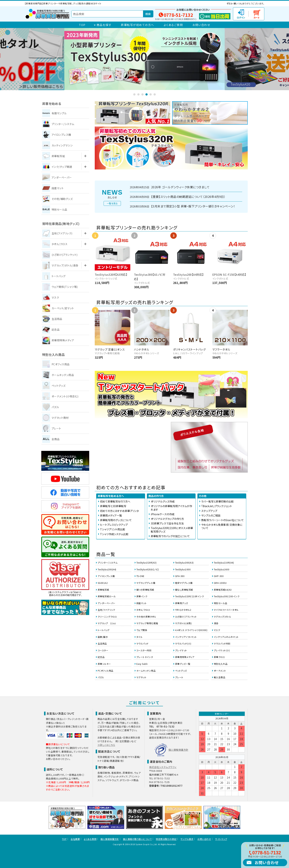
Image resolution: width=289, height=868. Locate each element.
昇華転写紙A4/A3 (223, 590)
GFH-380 (180, 576)
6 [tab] (155, 94)
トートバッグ (104, 630)
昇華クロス (219, 657)
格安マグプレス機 (184, 583)
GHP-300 (219, 576)
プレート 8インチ (145, 657)
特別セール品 (221, 603)
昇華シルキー (104, 664)
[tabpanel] (144, 59)
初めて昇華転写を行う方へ (115, 501)
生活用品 (102, 643)
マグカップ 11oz (107, 623)
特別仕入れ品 (221, 664)
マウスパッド (142, 643)
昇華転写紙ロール (107, 596)
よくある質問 (90, 839)
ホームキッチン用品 (146, 671)
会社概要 (75, 839)
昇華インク (142, 596)
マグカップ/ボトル (222, 617)
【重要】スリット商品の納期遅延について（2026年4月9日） (188, 197)
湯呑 (216, 623)
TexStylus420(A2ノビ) (148, 569)
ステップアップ (209, 511)
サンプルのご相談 (211, 515)
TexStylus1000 (183, 569)
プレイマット (181, 650)
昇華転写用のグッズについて (116, 520)
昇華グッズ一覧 (183, 664)
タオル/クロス (143, 610)
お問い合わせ (201, 25)
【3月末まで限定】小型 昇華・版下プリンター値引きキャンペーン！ (193, 206)
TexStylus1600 (222, 569)
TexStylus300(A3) (184, 563)
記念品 (101, 657)
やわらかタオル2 (183, 610)
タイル (139, 637)
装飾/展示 (103, 637)
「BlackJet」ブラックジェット (217, 506)
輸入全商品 (220, 677)
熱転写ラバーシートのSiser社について (223, 520)
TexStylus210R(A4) (224, 563)
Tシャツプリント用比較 (113, 529)
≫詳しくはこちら (106, 745)
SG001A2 (103, 583)
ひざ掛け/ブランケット (186, 617)
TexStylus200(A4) (107, 569)
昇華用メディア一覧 (111, 515)
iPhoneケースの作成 (163, 514)
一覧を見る (112, 203)
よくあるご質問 (173, 25)
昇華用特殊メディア (185, 657)
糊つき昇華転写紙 (145, 590)
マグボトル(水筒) (183, 623)
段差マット (141, 603)
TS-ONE (140, 576)
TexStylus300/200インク (227, 596)
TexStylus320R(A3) (146, 563)
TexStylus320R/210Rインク (189, 596)
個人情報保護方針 (178, 750)
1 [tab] (134, 94)
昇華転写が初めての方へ (137, 25)
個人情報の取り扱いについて (137, 839)
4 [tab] (147, 94)
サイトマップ (221, 839)
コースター (103, 650)
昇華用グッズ (182, 603)
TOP (82, 25)
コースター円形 (144, 650)
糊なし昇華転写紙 (184, 590)
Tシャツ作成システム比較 (114, 534)
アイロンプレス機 (106, 576)
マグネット (141, 677)
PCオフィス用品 (106, 671)
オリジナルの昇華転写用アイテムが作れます (171, 508)
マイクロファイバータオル (226, 610)
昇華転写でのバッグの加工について (170, 536)
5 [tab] (151, 94)
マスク (217, 630)
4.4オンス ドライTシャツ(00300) (191, 630)
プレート (179, 677)
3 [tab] (142, 94)
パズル (101, 677)
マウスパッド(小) (183, 643)
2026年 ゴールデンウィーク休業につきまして (180, 187)
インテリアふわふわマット (226, 637)
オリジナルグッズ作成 (163, 501)
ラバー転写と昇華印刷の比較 (217, 501)
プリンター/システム (108, 563)
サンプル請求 (187, 839)
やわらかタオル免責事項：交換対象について (222, 526)
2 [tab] (138, 94)
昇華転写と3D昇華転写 (113, 506)
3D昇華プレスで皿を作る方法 (167, 523)
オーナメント (220, 671)
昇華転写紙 (103, 590)
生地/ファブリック (106, 610)
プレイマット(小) (222, 650)
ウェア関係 (142, 630)
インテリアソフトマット (186, 637)
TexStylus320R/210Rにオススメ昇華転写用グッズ (172, 530)
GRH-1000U (220, 583)
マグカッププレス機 (146, 583)
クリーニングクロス (107, 617)
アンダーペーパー (107, 603)
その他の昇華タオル (146, 617)
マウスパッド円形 (222, 643)
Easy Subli (142, 664)
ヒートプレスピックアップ (114, 525)
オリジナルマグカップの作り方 (167, 519)
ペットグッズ (181, 671)
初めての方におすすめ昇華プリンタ (119, 511)
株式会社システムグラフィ (163, 767)
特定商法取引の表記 (166, 839)
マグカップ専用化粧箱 (147, 623)
